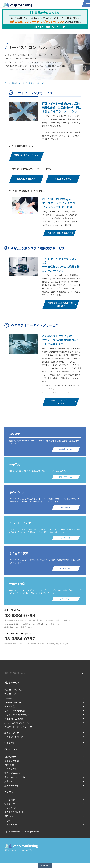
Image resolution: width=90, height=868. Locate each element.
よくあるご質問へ (66, 568)
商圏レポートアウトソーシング (26, 157)
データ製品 (10, 707)
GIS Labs (9, 816)
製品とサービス (12, 683)
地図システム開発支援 (15, 711)
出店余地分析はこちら (26, 179)
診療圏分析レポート (14, 733)
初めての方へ (11, 749)
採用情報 (9, 804)
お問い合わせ (11, 808)
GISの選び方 (10, 757)
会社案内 (9, 792)
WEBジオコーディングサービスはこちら (61, 402)
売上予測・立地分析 (14, 719)
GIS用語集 (9, 765)
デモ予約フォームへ (66, 477)
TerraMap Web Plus (13, 690)
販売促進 (9, 782)
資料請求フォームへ (66, 449)
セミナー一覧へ (66, 538)
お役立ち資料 (11, 769)
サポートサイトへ (66, 599)
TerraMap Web (11, 694)
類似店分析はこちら (63, 179)
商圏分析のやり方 (13, 773)
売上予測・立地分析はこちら (60, 233)
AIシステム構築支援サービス (17, 723)
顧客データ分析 (12, 786)
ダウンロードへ (66, 507)
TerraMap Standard (13, 702)
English (8, 820)
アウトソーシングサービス (17, 715)
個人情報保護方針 (13, 812)
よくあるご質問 (12, 761)
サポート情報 (11, 824)
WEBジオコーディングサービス (18, 727)
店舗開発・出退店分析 (15, 777)
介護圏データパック (14, 737)
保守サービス (11, 743)
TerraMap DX (10, 698)
